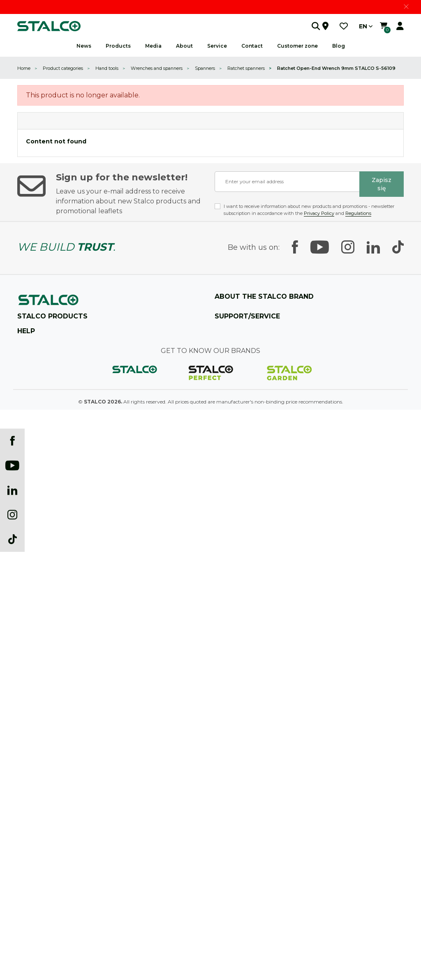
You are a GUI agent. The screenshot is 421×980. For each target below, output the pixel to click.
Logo (23, 849)
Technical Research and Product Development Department (285, 445)
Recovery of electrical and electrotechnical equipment (80, 902)
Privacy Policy (319, 213)
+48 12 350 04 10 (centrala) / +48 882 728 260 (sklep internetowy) (106, 391)
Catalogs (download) (42, 836)
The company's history (242, 340)
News (84, 46)
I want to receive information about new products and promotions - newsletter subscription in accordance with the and (309, 210)
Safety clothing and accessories (53, 634)
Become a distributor (239, 568)
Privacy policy (34, 718)
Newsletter (30, 889)
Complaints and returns (46, 731)
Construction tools (39, 555)
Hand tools (30, 529)
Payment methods (40, 757)
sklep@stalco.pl (46, 404)
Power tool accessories (43, 594)
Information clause (39, 770)
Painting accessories (41, 568)
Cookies (26, 744)
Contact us (41, 435)
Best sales (28, 810)
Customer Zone (233, 594)
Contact (224, 529)
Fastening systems (39, 608)
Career (222, 458)
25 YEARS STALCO (237, 326)
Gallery (26, 862)
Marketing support (237, 471)
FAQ (220, 542)
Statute (26, 691)
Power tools (31, 581)
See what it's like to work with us (253, 405)
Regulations (358, 213)
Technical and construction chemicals (61, 621)
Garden (26, 647)
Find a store (33, 417)
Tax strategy (32, 704)
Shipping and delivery (43, 678)
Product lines (230, 353)
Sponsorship (229, 392)
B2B (220, 581)
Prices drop (30, 783)
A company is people (239, 419)
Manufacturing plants (241, 366)
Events (25, 875)
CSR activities (231, 432)
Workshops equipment (44, 542)
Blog (339, 46)
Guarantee (227, 621)
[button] (307, 26)
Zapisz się (382, 184)
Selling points (230, 555)
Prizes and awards (236, 379)
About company (234, 313)
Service (223, 608)
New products (34, 797)
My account (31, 823)
